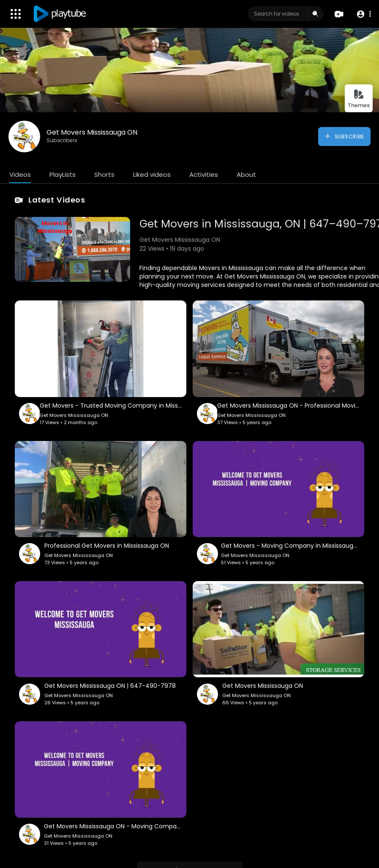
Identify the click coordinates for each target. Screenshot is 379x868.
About (246, 174)
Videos (20, 174)
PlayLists (63, 174)
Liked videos (152, 174)
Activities (204, 174)
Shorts (104, 174)
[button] (363, 14)
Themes (359, 99)
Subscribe (344, 136)
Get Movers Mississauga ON (92, 132)
